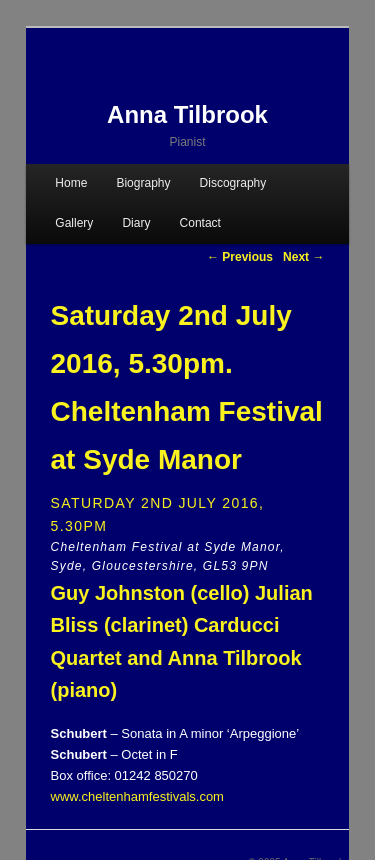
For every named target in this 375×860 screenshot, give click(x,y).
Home (71, 183)
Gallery (74, 223)
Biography (143, 183)
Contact (200, 223)
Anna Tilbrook (187, 114)
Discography (233, 183)
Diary (136, 223)
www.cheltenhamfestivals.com (137, 796)
